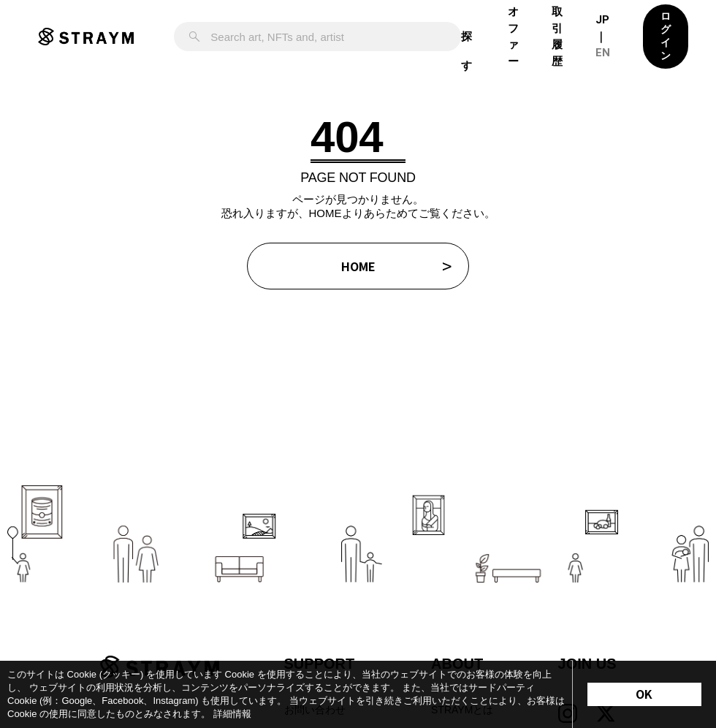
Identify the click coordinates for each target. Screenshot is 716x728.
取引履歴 (557, 37)
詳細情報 (232, 714)
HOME (358, 266)
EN (603, 53)
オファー (513, 37)
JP (602, 20)
